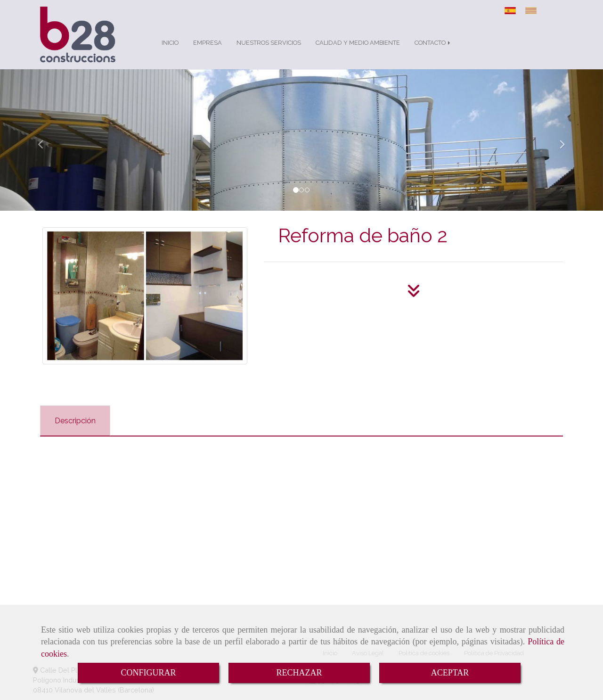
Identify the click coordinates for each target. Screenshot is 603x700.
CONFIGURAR (148, 673)
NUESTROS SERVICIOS (269, 43)
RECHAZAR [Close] (299, 673)
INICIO (170, 43)
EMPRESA (208, 43)
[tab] (75, 421)
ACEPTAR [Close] (450, 673)
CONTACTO (433, 43)
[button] (45, 140)
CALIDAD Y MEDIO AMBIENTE (358, 43)
